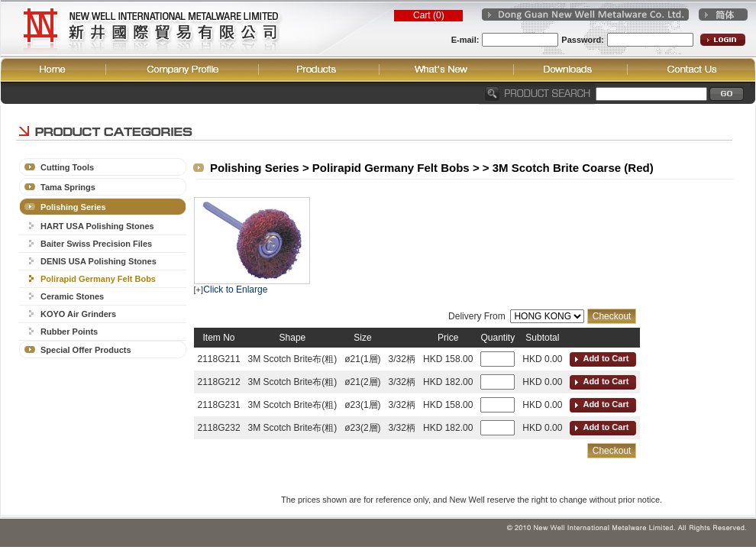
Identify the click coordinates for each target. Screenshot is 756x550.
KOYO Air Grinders (78, 314)
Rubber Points (69, 332)
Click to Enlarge (235, 290)
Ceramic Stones (72, 296)
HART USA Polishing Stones (97, 226)
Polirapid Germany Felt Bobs (98, 279)
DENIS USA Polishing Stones (99, 261)
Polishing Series (73, 207)
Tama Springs (68, 187)
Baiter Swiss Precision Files (96, 244)
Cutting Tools (67, 167)
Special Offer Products (86, 350)
